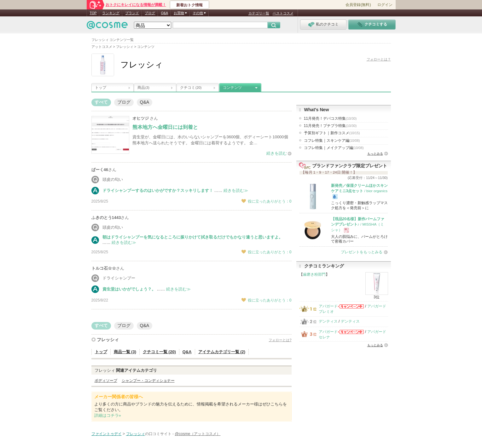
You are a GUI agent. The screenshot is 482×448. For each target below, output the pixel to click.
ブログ (150, 13)
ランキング (111, 13)
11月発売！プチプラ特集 (330, 126)
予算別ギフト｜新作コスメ (332, 133)
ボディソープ (106, 381)
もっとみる (375, 154)
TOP (93, 13)
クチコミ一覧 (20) (159, 352)
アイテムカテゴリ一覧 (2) (222, 352)
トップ (101, 88)
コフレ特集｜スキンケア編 (332, 141)
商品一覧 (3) (125, 352)
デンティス (328, 321)
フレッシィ (108, 340)
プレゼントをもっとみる (362, 252)
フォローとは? (280, 340)
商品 (143, 88)
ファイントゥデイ (107, 434)
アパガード (328, 306)
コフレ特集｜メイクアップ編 (334, 148)
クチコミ (191, 88)
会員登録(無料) (358, 5)
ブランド (132, 13)
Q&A (164, 13)
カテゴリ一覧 (259, 13)
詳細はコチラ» (108, 415)
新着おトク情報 (189, 5)
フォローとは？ (379, 59)
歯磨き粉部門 (314, 274)
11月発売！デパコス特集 (330, 118)
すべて (101, 102)
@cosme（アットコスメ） (198, 434)
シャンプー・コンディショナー (148, 381)
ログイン (385, 5)
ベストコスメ (283, 13)
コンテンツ (232, 88)
